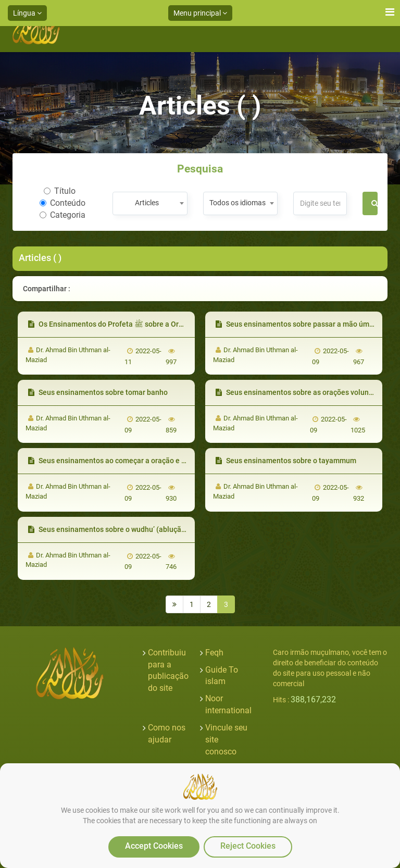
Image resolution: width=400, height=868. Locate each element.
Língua (27, 13)
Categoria (63, 215)
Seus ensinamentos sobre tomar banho (98, 392)
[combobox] (150, 203)
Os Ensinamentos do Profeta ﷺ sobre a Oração (111, 324)
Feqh (214, 653)
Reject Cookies (248, 846)
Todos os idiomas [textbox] (238, 203)
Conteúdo (63, 203)
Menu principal (200, 13)
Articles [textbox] (147, 203)
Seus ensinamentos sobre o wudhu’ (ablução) (108, 529)
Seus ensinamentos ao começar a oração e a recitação (123, 461)
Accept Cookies (154, 846)
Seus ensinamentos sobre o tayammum (286, 461)
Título (60, 191)
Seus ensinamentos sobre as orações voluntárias (302, 392)
